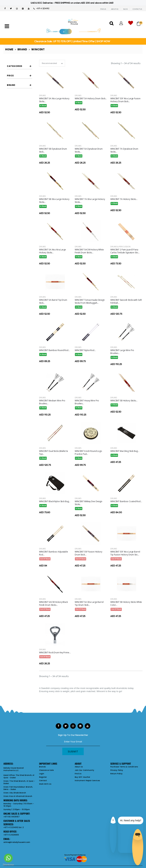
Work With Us (45, 784)
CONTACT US (137, 9)
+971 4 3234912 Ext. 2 (14, 827)
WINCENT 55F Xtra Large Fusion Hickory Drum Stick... (125, 100)
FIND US (103, 9)
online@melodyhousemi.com (17, 842)
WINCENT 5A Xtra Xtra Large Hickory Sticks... (53, 251)
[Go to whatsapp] (8, 858)
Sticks (13, 73)
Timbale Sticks (22, 85)
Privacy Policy (117, 770)
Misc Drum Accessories (20, 133)
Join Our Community (84, 770)
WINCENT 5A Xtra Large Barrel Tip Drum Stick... (89, 603)
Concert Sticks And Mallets (22, 97)
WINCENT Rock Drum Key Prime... (55, 653)
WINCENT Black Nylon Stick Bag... (55, 501)
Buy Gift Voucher (82, 777)
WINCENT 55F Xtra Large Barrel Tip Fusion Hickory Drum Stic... (125, 553)
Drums (42, 95)
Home (9, 49)
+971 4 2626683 (11, 835)
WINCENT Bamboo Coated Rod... (126, 501)
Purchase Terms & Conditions (124, 767)
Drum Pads (20, 121)
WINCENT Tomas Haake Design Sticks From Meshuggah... (90, 301)
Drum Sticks (21, 79)
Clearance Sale (46, 770)
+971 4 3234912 (41, 9)
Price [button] (10, 151)
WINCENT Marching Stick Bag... (125, 451)
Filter (14, 170)
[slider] (10, 161)
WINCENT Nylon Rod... (85, 350)
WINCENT (20, 191)
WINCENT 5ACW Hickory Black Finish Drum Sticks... (53, 603)
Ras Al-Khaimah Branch (21, 796)
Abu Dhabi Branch (18, 793)
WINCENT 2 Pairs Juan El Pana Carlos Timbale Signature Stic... (125, 251)
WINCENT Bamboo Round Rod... (54, 350)
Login (42, 774)
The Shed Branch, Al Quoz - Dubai (19, 776)
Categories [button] (15, 66)
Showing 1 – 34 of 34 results (126, 63)
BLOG (126, 9)
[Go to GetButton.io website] (8, 865)
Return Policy (116, 774)
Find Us (78, 774)
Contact (43, 781)
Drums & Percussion (120, 247)
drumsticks (122, 688)
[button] (140, 22)
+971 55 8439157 (12, 817)
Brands (42, 767)
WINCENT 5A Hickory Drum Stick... (91, 98)
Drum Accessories (18, 115)
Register (43, 777)
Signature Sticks (23, 90)
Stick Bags (20, 126)
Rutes (17, 104)
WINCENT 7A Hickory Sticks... (124, 199)
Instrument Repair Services (87, 781)
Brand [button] (11, 182)
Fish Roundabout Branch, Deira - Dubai (18, 788)
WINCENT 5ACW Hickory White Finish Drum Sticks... (89, 251)
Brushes (19, 110)
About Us (79, 767)
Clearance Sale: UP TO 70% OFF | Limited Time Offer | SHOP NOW (72, 41)
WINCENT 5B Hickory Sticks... (124, 401)
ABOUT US (115, 9)
